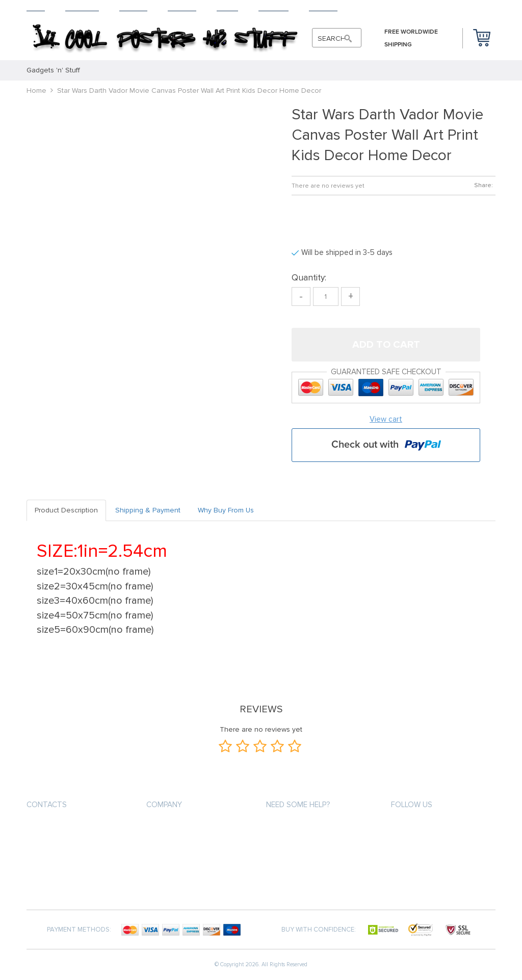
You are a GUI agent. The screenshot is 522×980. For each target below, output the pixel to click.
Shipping (133, 8)
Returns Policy (172, 865)
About (227, 8)
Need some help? (298, 805)
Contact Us (285, 883)
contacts (47, 805)
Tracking (273, 8)
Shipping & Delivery (178, 846)
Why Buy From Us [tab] (226, 510)
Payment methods (176, 828)
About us (282, 828)
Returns (182, 8)
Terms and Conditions (304, 865)
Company (164, 805)
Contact (323, 8)
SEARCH (332, 38)
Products (82, 8)
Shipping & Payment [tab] (148, 510)
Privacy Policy (290, 846)
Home (36, 8)
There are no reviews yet (328, 186)
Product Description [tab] (66, 510)
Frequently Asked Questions (195, 883)
